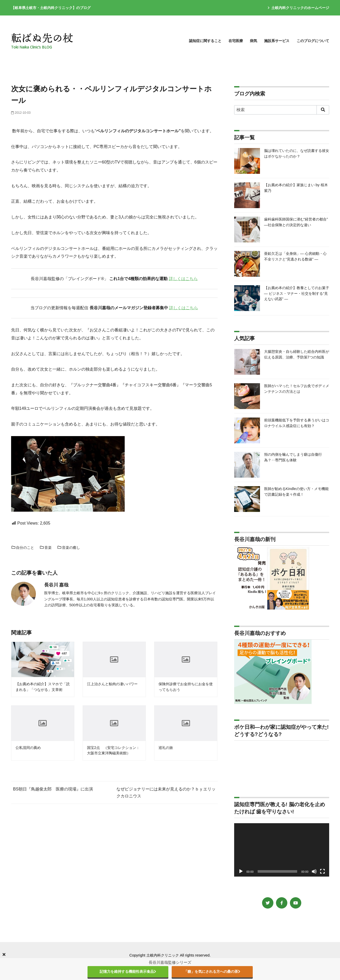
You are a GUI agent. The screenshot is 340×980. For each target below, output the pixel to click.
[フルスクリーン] (322, 871)
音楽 (46, 548)
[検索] (282, 110)
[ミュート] (314, 871)
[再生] (241, 871)
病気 (254, 41)
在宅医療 (236, 41)
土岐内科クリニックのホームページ (298, 8)
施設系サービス (277, 41)
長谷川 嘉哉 (56, 585)
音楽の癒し (69, 548)
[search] (323, 110)
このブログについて (313, 41)
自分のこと (23, 548)
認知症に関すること (205, 41)
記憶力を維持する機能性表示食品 (128, 971)
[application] (282, 850)
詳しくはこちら (183, 279)
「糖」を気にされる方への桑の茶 (212, 971)
